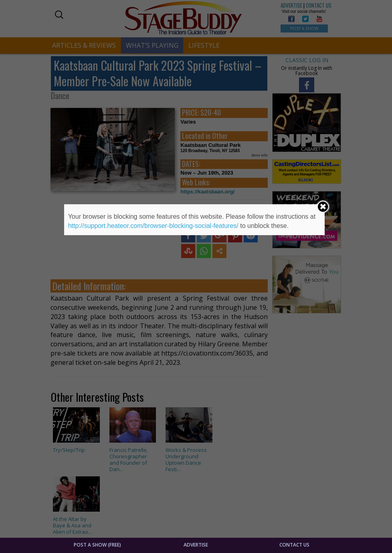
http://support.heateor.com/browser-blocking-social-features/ (153, 226)
